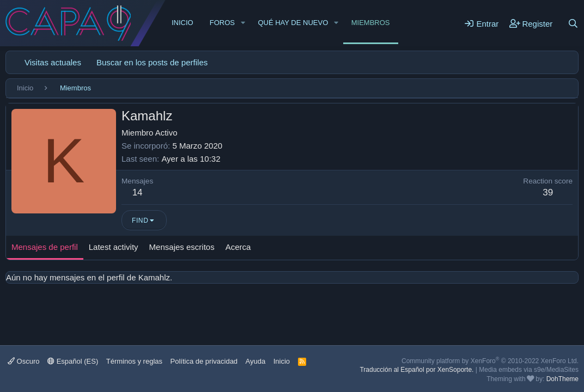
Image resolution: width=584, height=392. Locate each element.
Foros (222, 23)
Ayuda (256, 361)
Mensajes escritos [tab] (182, 247)
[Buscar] (573, 23)
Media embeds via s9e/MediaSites (529, 370)
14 (138, 192)
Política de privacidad (204, 361)
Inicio (182, 23)
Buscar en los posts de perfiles (152, 62)
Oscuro (24, 361)
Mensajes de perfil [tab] (45, 247)
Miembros (371, 23)
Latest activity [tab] (114, 247)
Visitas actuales (53, 62)
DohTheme (562, 379)
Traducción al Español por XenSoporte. (416, 370)
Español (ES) (73, 361)
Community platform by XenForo (490, 361)
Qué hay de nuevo (293, 23)
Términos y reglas (134, 361)
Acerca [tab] (238, 247)
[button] (243, 23)
